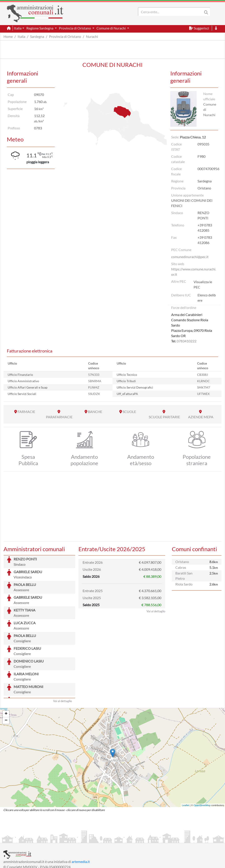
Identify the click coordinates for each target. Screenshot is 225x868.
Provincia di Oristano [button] (75, 28)
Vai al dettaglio (63, 668)
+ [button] (6, 681)
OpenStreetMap (202, 772)
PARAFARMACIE (59, 417)
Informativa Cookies (90, 839)
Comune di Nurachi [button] (111, 28)
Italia (21, 36)
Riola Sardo (184, 584)
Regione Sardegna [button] (40, 28)
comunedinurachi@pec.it (190, 257)
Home (8, 36)
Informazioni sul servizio (22, 839)
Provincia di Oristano (65, 36)
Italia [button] (18, 28)
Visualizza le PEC (203, 284)
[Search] (171, 12)
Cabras (181, 567)
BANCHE (95, 412)
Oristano (182, 562)
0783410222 (187, 341)
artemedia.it (81, 829)
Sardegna (37, 36)
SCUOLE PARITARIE (164, 417)
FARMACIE (26, 412)
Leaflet (186, 772)
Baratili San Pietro (184, 576)
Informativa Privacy (57, 839)
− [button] (6, 688)
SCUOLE (129, 412)
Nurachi (92, 36)
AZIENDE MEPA (201, 417)
